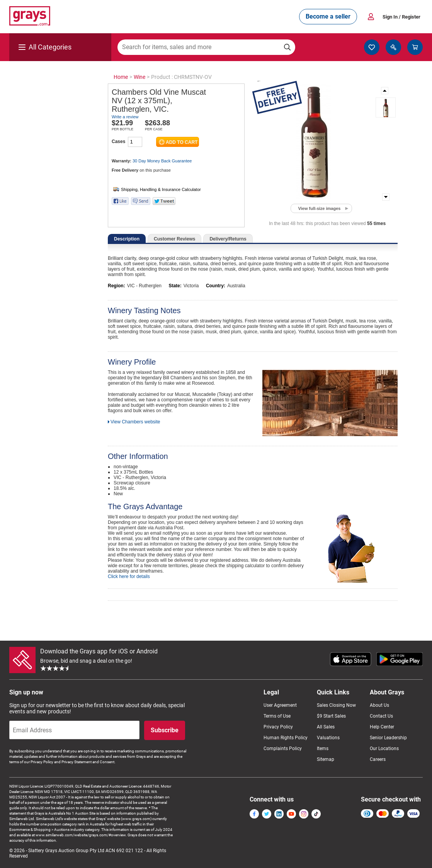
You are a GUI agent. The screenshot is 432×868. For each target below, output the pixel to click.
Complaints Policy (283, 749)
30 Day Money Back (162, 161)
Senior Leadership (388, 738)
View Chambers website (135, 422)
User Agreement (280, 705)
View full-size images (320, 208)
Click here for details (129, 576)
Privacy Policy (278, 727)
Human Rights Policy (286, 738)
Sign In (401, 17)
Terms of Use (277, 716)
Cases (118, 142)
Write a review (125, 117)
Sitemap (326, 759)
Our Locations (384, 749)
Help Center (382, 727)
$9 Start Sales (331, 716)
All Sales (326, 727)
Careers (378, 759)
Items (323, 749)
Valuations (328, 738)
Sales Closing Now (336, 705)
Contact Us (381, 716)
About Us (379, 705)
